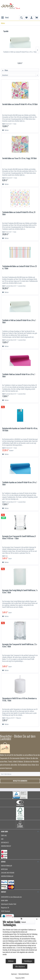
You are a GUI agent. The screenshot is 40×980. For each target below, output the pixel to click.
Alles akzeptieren (20, 966)
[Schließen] (37, 919)
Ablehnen (11, 961)
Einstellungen (28, 961)
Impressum (14, 974)
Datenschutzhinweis (24, 974)
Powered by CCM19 (20, 978)
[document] (20, 939)
